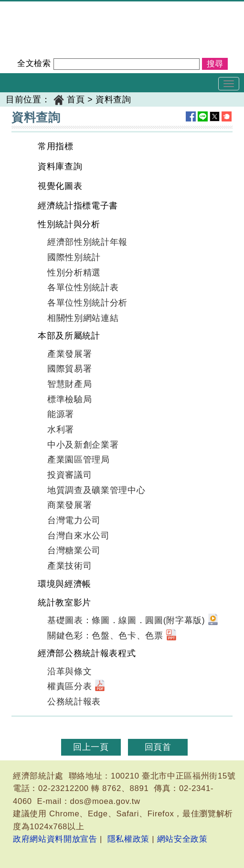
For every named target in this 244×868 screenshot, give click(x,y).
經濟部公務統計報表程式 (87, 653)
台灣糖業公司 (74, 550)
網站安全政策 (182, 839)
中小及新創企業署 (83, 445)
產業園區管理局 (79, 460)
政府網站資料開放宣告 (55, 839)
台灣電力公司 (74, 520)
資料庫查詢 (60, 166)
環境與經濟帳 (64, 584)
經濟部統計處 (32, 8)
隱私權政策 (128, 839)
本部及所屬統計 (69, 336)
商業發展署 (69, 505)
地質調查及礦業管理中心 (96, 490)
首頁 (76, 99)
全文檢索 (34, 63)
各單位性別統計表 (83, 287)
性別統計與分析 (69, 224)
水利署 (61, 429)
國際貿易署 (69, 369)
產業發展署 (69, 354)
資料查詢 (113, 99)
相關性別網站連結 (83, 318)
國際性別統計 (74, 257)
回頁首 (158, 747)
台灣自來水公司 (79, 536)
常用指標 (56, 146)
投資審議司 (69, 475)
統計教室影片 (64, 603)
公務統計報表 (74, 702)
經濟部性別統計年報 (87, 242)
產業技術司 (69, 566)
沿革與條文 (69, 671)
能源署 (61, 414)
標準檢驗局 (69, 399)
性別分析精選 (74, 273)
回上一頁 (91, 747)
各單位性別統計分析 (87, 303)
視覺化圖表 (60, 186)
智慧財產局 (69, 384)
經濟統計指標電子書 (78, 206)
